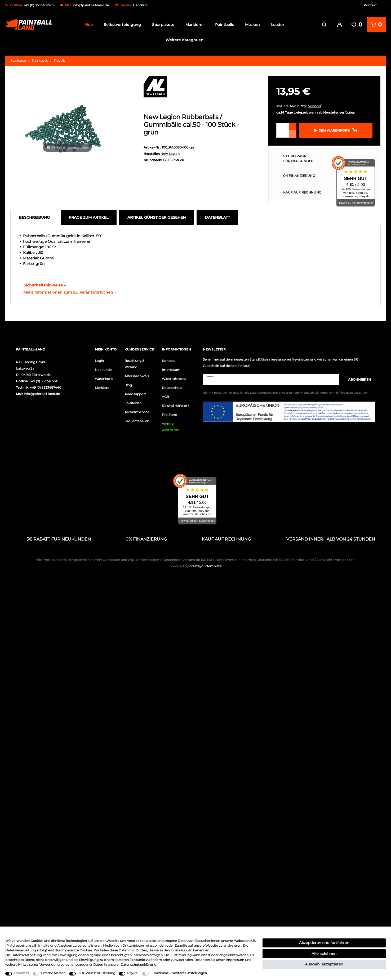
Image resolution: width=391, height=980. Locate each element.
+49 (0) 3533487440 (46, 387)
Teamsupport (135, 394)
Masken (252, 25)
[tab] (36, 218)
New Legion (170, 153)
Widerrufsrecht (174, 379)
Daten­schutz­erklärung (138, 965)
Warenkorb (104, 379)
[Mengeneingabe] (283, 130)
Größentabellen (137, 421)
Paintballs (225, 25)
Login (99, 361)
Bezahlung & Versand (134, 364)
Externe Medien (53, 973)
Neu (89, 25)
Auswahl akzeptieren (324, 964)
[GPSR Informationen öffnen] (68, 293)
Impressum (171, 370)
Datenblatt (217, 217)
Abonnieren (357, 379)
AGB (165, 397)
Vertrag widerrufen (171, 427)
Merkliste (102, 388)
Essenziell (21, 973)
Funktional (159, 973)
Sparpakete (163, 25)
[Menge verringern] (293, 134)
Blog (128, 385)
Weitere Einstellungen (190, 973)
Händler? (140, 5)
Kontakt (370, 5)
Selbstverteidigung (122, 25)
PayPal (133, 973)
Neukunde (103, 370)
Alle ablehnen (324, 954)
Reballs (60, 60)
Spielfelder (133, 403)
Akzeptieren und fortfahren (324, 943)
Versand (314, 106)
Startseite (18, 60)
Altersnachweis (137, 376)
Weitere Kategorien (185, 40)
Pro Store (169, 415)
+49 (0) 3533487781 (44, 381)
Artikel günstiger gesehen (157, 217)
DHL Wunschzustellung (96, 973)
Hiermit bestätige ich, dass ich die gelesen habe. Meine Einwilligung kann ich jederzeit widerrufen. (286, 393)
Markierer (195, 25)
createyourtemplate (196, 566)
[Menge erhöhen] (293, 127)
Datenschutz (172, 388)
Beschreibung (34, 217)
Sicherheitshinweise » (42, 285)
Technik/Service (137, 412)
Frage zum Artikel (89, 217)
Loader (278, 25)
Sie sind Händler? (175, 406)
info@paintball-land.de (91, 5)
